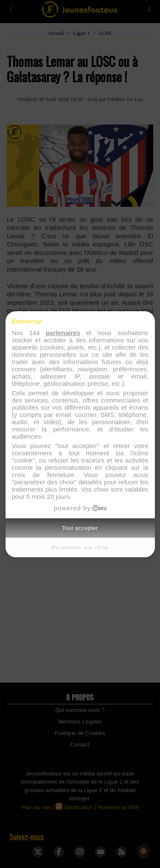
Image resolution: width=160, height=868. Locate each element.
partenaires (63, 333)
